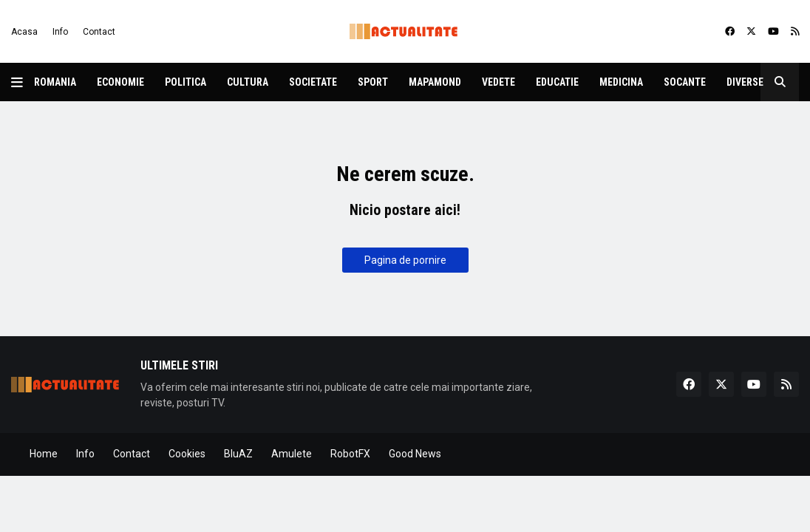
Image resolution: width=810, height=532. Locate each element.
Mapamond (435, 82)
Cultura (248, 82)
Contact (99, 32)
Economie (120, 82)
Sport (373, 82)
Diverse (745, 82)
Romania (55, 82)
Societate (313, 82)
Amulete (292, 454)
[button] (23, 82)
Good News (415, 454)
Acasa (24, 32)
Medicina (621, 82)
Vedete (498, 82)
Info (60, 32)
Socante (685, 82)
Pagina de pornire (405, 260)
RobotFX (350, 454)
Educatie (557, 82)
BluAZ (238, 454)
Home (44, 454)
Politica (186, 82)
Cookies (187, 454)
